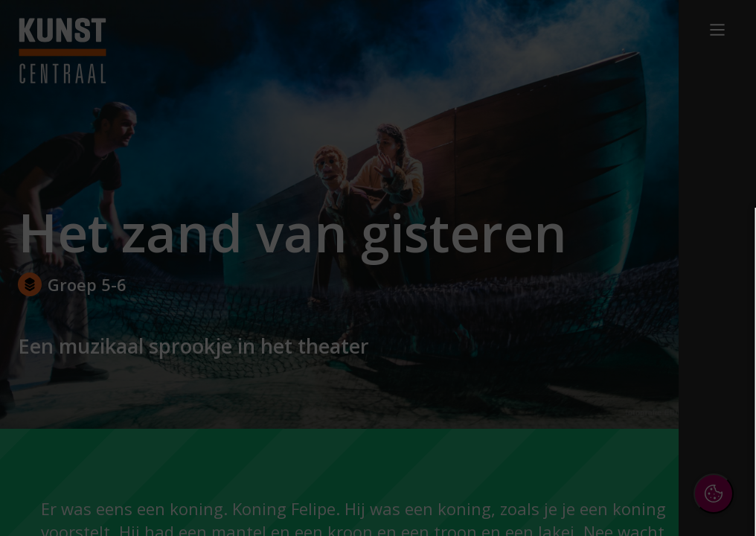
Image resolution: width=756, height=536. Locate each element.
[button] (615, 352)
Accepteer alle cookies (630, 453)
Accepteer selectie (630, 496)
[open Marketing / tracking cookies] (720, 399)
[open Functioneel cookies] (720, 354)
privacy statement (582, 304)
